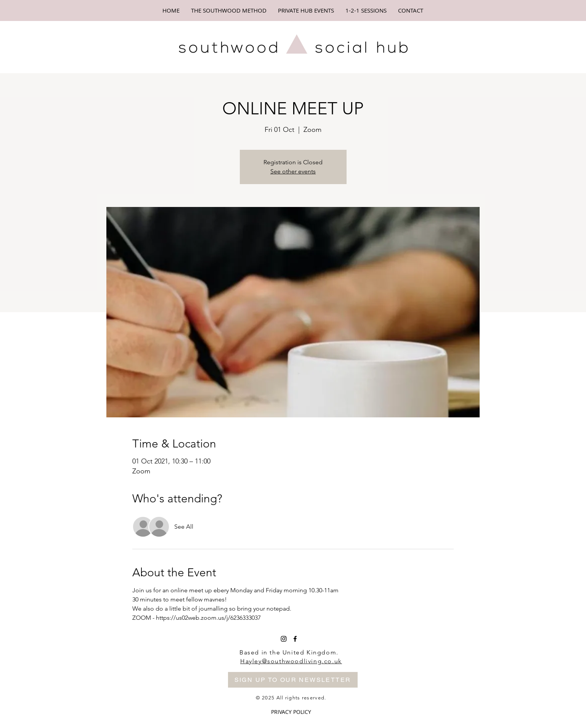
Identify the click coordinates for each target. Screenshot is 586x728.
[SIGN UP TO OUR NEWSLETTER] (293, 680)
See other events (293, 171)
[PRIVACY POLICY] (291, 712)
